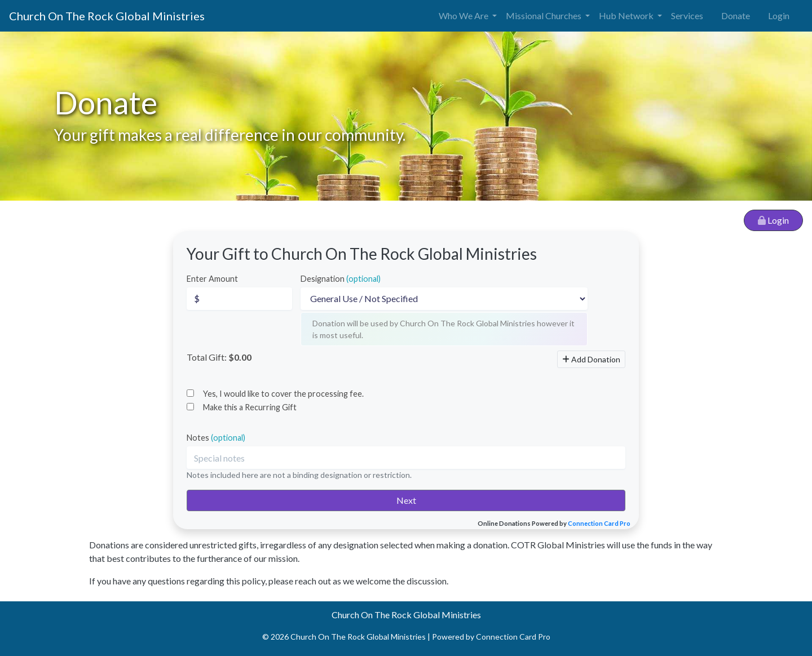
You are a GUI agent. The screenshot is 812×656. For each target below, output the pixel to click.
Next (406, 500)
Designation (341, 279)
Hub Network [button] (627, 15)
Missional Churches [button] (544, 15)
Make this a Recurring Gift (250, 407)
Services (687, 15)
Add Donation (591, 359)
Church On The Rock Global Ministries (107, 16)
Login (779, 15)
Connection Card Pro (599, 523)
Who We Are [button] (464, 15)
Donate (736, 15)
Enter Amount (212, 279)
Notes (216, 438)
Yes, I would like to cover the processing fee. (283, 394)
